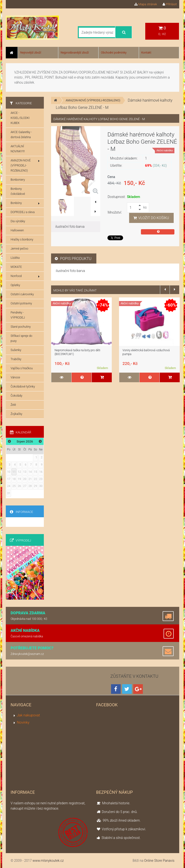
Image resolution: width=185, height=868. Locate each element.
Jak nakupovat (28, 715)
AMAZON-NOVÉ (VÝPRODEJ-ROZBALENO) (93, 100)
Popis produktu (73, 259)
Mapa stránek (146, 4)
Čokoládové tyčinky (23, 387)
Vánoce (15, 377)
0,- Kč (162, 31)
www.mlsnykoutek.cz (48, 861)
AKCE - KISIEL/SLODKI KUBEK (20, 118)
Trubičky (16, 359)
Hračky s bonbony (22, 240)
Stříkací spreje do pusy (21, 338)
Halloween (17, 230)
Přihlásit (170, 4)
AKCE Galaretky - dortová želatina (21, 135)
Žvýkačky (17, 414)
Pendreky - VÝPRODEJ (18, 315)
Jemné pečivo (19, 249)
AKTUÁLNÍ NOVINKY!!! (18, 149)
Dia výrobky (18, 221)
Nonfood (25, 276)
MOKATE (16, 267)
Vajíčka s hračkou (22, 368)
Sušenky (16, 350)
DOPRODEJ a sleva (23, 212)
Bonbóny (25, 203)
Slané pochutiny (21, 327)
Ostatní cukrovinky (22, 294)
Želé (13, 405)
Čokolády (17, 396)
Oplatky (15, 285)
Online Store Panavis (159, 861)
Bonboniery (18, 180)
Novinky (23, 722)
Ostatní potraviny (21, 303)
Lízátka (15, 258)
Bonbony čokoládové (18, 191)
